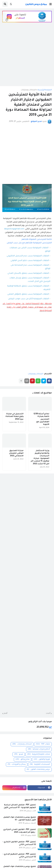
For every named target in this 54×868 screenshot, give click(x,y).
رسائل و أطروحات (17, 764)
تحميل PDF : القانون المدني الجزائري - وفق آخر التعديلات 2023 (20, 831)
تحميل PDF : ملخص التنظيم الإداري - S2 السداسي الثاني (19, 856)
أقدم (6, 713)
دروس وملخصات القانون (38, 770)
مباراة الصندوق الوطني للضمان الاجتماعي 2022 (16, 453)
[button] (51, 4)
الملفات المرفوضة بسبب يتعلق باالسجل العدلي (28, 273)
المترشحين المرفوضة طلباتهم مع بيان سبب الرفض (29, 243)
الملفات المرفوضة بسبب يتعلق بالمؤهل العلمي (28, 294)
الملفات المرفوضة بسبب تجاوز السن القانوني (30, 261)
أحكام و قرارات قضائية (39, 749)
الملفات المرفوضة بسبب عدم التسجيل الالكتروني (28, 256)
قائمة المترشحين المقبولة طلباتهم (37, 239)
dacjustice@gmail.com (14, 229)
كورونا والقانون (42, 759)
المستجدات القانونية (40, 764)
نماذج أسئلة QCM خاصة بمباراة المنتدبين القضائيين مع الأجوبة (41, 419)
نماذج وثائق (23, 759)
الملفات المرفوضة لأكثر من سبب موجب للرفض (29, 299)
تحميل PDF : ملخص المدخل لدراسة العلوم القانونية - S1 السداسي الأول (20, 806)
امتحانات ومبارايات (28, 90)
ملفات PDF (43, 744)
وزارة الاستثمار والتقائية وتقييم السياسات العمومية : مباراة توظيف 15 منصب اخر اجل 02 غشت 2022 (40, 457)
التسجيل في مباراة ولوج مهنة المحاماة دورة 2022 (14, 417)
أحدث (48, 713)
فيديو (19, 754)
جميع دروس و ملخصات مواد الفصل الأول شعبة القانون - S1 (20, 819)
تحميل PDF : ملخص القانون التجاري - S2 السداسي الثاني (19, 843)
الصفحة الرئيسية (45, 90)
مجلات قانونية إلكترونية (39, 754)
